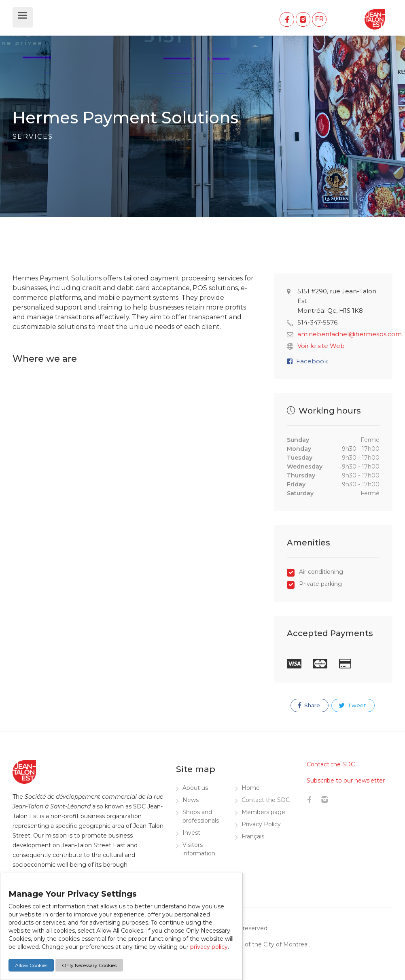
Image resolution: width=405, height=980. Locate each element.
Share (309, 705)
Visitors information (199, 849)
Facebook (312, 361)
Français (253, 836)
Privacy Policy (261, 824)
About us (195, 788)
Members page (263, 812)
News (191, 800)
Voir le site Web (321, 346)
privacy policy (209, 947)
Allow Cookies (31, 965)
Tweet (352, 705)
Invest (191, 833)
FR (319, 19)
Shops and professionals (201, 816)
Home (251, 788)
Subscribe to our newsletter (346, 781)
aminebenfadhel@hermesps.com (350, 334)
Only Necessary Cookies (89, 965)
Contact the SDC (266, 800)
